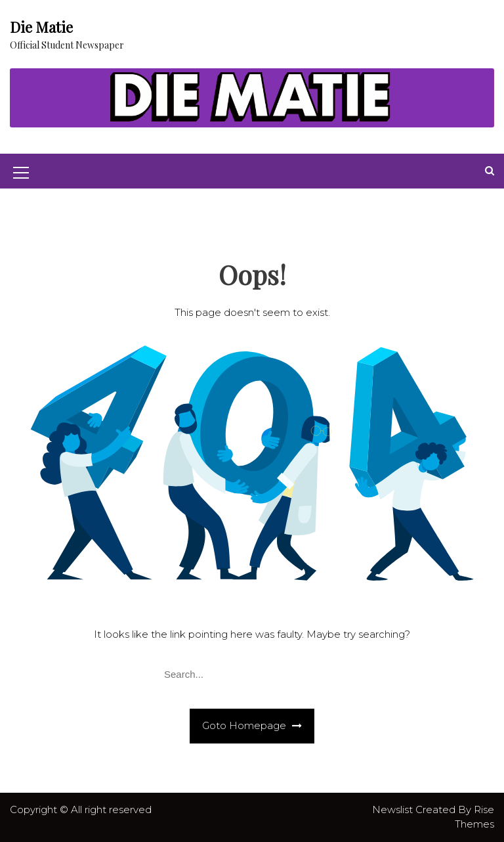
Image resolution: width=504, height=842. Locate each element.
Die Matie (41, 27)
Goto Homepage (252, 725)
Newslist (394, 809)
